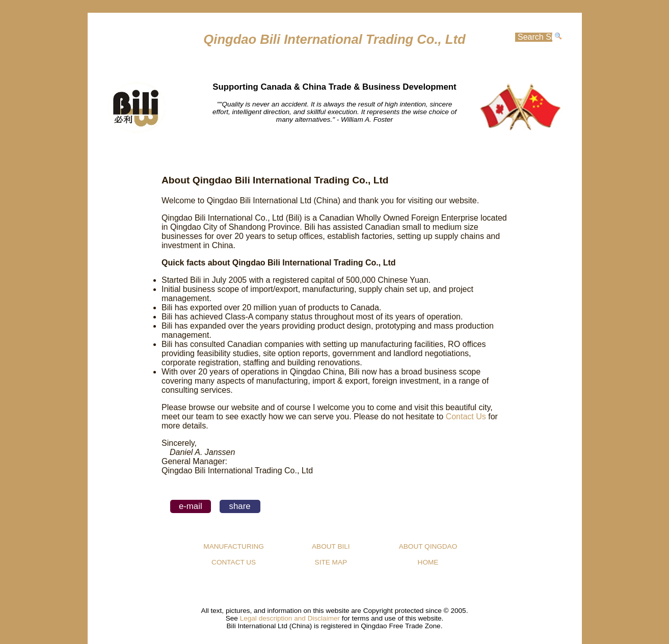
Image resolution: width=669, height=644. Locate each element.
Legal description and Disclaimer (290, 618)
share (240, 506)
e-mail (191, 506)
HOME (236, 154)
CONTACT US (234, 562)
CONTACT (433, 154)
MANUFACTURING (335, 154)
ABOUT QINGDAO (428, 546)
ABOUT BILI (331, 546)
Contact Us (466, 417)
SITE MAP (331, 562)
